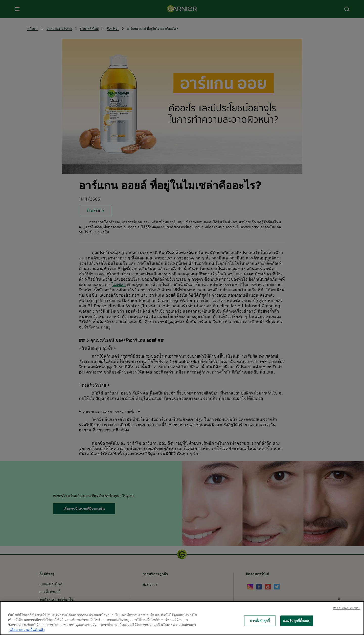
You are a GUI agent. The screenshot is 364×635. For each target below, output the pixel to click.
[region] (182, 618)
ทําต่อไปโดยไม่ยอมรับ (347, 608)
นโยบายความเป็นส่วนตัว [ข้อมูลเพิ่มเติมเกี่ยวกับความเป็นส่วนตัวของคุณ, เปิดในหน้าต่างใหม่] (27, 630)
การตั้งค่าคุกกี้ (260, 621)
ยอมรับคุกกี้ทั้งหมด (297, 621)
